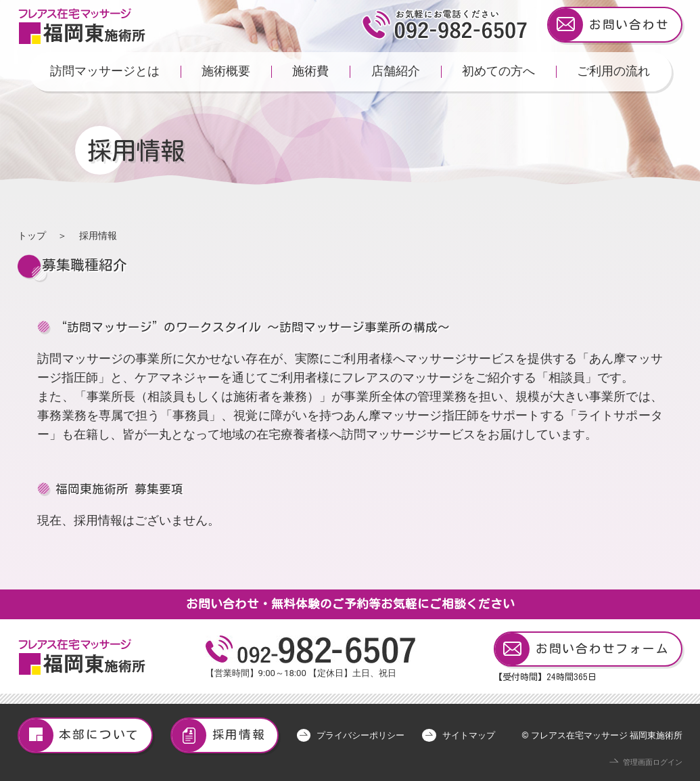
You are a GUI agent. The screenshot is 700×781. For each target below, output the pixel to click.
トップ (32, 236)
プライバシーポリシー (360, 735)
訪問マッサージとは (105, 71)
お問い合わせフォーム (582, 649)
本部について (79, 735)
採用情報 (219, 735)
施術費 (310, 71)
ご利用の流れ (613, 71)
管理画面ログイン (653, 762)
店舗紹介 (396, 71)
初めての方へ (498, 71)
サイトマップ (469, 735)
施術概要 (226, 71)
